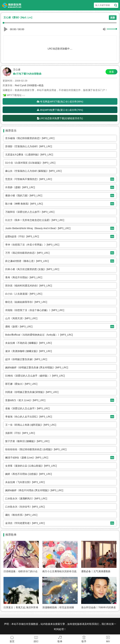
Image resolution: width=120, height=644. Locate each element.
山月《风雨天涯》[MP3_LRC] (21, 318)
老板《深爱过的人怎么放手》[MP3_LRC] (27, 408)
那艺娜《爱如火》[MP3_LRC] (21, 384)
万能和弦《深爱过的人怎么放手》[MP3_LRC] (30, 212)
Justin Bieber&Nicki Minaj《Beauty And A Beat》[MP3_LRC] (38, 228)
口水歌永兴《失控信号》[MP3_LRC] (25, 507)
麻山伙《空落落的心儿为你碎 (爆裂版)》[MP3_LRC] (33, 171)
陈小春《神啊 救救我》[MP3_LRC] (24, 204)
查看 (111, 72)
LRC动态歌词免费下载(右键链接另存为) (60, 118)
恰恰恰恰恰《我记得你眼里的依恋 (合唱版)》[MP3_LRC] (36, 449)
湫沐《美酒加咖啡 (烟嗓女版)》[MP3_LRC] (29, 351)
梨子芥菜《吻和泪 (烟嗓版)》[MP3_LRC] (27, 441)
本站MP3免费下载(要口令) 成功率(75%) (60, 110)
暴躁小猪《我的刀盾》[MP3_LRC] (24, 195)
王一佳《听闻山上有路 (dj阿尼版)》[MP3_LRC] (31, 425)
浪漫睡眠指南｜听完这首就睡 (58, 607)
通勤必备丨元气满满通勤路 (96, 571)
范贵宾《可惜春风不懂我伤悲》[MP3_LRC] (29, 179)
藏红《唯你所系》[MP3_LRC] (21, 515)
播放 (6, 29)
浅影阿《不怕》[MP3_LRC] (20, 433)
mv (112, 179)
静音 (104, 29)
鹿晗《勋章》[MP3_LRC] (19, 327)
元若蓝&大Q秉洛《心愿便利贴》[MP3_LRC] (29, 155)
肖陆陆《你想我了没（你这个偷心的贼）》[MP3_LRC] (35, 310)
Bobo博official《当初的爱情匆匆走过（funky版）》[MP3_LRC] (39, 335)
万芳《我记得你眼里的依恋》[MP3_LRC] (27, 253)
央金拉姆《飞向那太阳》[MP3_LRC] (25, 482)
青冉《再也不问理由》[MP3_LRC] (24, 277)
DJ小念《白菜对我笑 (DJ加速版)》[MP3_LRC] (30, 163)
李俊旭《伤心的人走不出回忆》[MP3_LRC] (29, 417)
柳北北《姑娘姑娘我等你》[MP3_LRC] (26, 302)
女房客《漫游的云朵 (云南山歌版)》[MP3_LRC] (31, 466)
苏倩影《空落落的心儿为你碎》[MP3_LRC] (29, 146)
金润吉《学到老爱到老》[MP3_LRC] (25, 523)
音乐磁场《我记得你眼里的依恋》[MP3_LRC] (30, 138)
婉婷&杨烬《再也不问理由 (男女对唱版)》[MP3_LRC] (34, 490)
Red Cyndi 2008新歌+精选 (29, 85)
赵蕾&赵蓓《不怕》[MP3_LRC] (22, 236)
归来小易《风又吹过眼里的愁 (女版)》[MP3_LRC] (32, 269)
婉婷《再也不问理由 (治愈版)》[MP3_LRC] (29, 474)
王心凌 (17, 70)
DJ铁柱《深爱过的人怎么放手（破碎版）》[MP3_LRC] (35, 376)
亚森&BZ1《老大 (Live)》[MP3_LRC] (25, 400)
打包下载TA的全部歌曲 (27, 74)
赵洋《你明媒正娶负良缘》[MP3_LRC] (26, 359)
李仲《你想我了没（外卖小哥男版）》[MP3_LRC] (32, 245)
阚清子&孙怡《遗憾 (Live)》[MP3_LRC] (27, 458)
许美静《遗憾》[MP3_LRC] (20, 187)
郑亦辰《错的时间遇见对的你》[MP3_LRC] (29, 286)
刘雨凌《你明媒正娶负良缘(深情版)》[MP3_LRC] (32, 392)
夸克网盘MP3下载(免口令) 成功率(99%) (60, 102)
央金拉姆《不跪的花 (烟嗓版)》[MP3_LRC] (29, 343)
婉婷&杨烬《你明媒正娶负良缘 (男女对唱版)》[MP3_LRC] (37, 367)
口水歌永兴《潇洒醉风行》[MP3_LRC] (26, 499)
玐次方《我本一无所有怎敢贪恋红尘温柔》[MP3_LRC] (35, 220)
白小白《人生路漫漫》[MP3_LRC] (24, 294)
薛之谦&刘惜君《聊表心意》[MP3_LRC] (27, 261)
